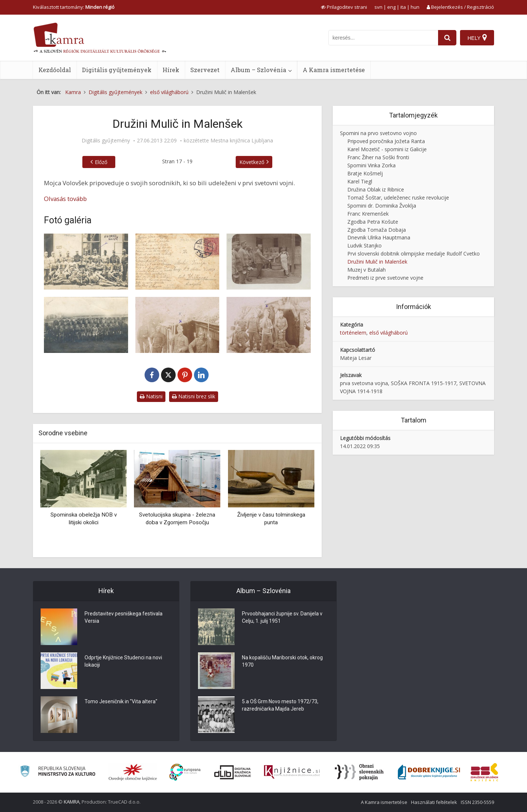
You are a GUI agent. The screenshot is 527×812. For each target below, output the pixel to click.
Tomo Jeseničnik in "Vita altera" (121, 702)
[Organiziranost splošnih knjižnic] (133, 772)
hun (415, 7)
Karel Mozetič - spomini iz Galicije (387, 149)
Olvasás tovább (65, 199)
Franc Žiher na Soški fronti (378, 157)
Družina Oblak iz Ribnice (376, 189)
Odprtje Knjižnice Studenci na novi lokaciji (123, 662)
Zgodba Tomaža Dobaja (377, 230)
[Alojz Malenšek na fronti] (177, 325)
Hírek (171, 70)
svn (378, 7)
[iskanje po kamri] (383, 38)
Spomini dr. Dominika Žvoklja (382, 206)
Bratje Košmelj (365, 173)
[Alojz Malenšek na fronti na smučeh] (269, 325)
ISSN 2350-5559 (477, 802)
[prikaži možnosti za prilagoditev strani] (344, 7)
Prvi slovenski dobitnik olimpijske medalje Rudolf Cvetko (414, 254)
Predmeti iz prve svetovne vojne (385, 278)
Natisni (151, 396)
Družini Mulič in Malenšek (377, 262)
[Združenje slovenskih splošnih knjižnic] (292, 772)
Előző (101, 162)
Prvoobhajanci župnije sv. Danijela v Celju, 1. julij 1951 (282, 618)
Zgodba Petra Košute (373, 222)
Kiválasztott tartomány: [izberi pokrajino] (74, 7)
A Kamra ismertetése (334, 70)
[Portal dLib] (233, 772)
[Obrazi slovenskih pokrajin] (359, 772)
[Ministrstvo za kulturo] (58, 772)
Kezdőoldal (55, 70)
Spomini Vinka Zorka (371, 165)
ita (403, 7)
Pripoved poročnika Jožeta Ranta (386, 141)
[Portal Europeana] (185, 772)
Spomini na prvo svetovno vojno (378, 133)
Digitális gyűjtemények (117, 70)
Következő (252, 162)
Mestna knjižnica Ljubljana (242, 141)
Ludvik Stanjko (365, 245)
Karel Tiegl (360, 181)
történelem (353, 333)
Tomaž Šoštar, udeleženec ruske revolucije (398, 198)
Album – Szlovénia (258, 70)
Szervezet (205, 70)
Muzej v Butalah (367, 270)
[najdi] (447, 38)
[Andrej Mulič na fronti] (86, 262)
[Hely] (477, 38)
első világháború (388, 333)
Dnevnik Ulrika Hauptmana (379, 237)
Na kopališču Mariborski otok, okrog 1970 (282, 662)
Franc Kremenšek (368, 214)
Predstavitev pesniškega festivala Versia (124, 618)
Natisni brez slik (194, 396)
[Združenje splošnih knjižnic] (484, 772)
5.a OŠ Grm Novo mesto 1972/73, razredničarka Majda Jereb (280, 705)
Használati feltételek (434, 802)
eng (391, 7)
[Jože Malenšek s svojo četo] (86, 325)
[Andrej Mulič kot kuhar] (269, 262)
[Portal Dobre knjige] (429, 772)
